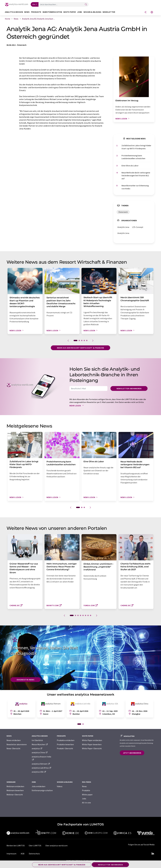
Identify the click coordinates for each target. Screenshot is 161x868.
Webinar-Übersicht (15, 795)
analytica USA (39, 772)
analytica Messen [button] (14, 12)
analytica (37, 748)
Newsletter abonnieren (129, 388)
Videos (60, 786)
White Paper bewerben (92, 744)
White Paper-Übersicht (92, 748)
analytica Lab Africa (42, 768)
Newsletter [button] (109, 12)
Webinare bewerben (15, 790)
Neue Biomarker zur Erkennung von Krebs (135, 187)
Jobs (84, 799)
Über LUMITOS (35, 846)
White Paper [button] (70, 12)
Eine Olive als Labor (130, 166)
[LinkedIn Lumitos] (153, 854)
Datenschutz (34, 854)
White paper (87, 795)
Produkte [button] (36, 12)
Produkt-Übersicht (65, 748)
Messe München (40, 744)
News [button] (27, 12)
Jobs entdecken (38, 786)
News (84, 786)
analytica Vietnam (41, 764)
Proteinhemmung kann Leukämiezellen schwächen (133, 157)
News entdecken (14, 740)
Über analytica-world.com (56, 846)
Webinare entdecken (15, 786)
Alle (34, 4)
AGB (23, 854)
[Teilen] (145, 12)
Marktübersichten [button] (52, 12)
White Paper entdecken (92, 740)
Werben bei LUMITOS (16, 846)
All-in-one (86, 803)
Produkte (86, 790)
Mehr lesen (77, 406)
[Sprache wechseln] (152, 12)
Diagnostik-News (26, 680)
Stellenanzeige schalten (42, 790)
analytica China (40, 752)
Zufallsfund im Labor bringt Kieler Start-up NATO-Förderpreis (136, 147)
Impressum (11, 854)
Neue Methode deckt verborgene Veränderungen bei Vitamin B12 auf (136, 176)
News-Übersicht (13, 748)
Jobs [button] (80, 12)
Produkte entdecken (66, 740)
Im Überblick (37, 740)
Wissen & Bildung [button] (92, 12)
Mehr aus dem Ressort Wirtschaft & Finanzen (80, 348)
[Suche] (86, 5)
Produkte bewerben (65, 744)
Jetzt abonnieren (132, 753)
